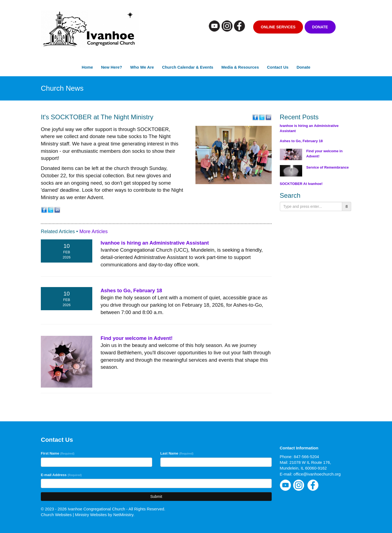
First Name (58, 453)
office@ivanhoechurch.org (317, 474)
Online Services (278, 27)
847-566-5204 (306, 457)
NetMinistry (123, 515)
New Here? (111, 67)
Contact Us (278, 67)
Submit (156, 497)
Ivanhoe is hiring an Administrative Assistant (155, 243)
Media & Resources (240, 67)
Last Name (177, 453)
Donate (320, 27)
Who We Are (142, 67)
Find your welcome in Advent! (137, 338)
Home (87, 67)
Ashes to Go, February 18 (131, 290)
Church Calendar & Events (188, 67)
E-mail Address (61, 475)
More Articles (93, 232)
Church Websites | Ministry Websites (74, 515)
